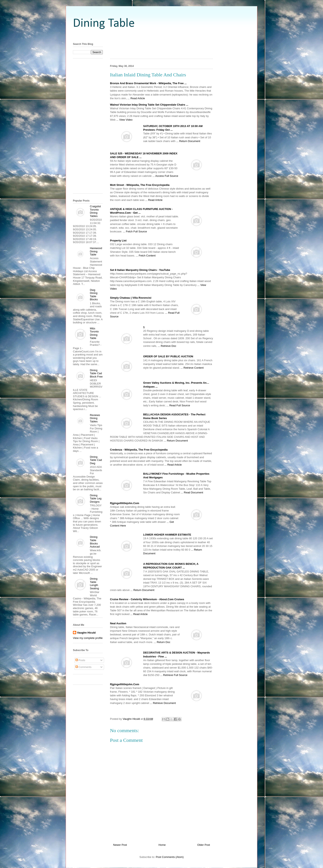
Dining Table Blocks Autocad (95, 542)
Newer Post (120, 845)
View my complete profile (88, 638)
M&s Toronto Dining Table (94, 333)
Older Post (204, 845)
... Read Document (192, 492)
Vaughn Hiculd (86, 633)
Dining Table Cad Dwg (96, 460)
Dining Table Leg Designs (96, 499)
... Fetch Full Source (135, 231)
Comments (83, 667)
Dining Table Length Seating (94, 584)
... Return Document (188, 141)
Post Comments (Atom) (170, 857)
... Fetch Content (146, 256)
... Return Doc (162, 642)
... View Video (124, 120)
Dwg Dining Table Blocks (94, 295)
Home (162, 845)
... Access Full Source (165, 176)
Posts (80, 660)
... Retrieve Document (163, 703)
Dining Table (104, 24)
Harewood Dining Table (96, 251)
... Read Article (136, 98)
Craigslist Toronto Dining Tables (95, 211)
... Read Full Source (178, 405)
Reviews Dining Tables (95, 418)
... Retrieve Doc (167, 346)
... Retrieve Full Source (174, 675)
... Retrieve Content (192, 368)
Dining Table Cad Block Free (96, 373)
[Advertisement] (161, 36)
